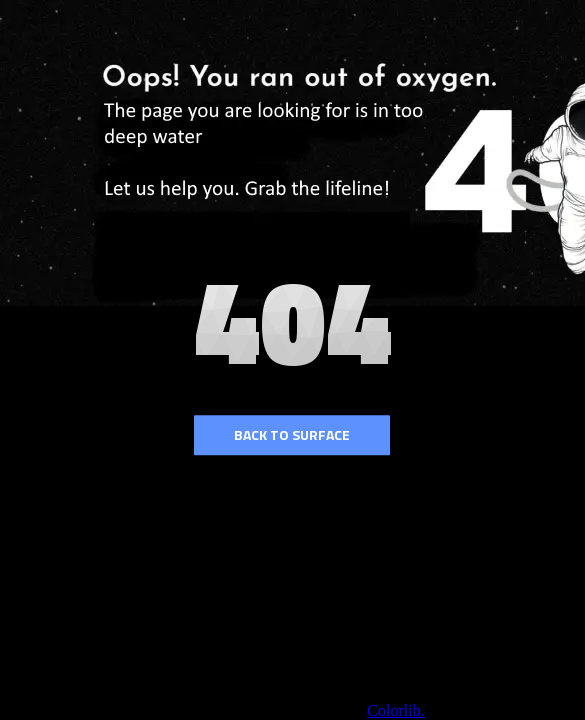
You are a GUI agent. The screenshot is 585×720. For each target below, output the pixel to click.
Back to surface (292, 434)
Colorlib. (395, 710)
